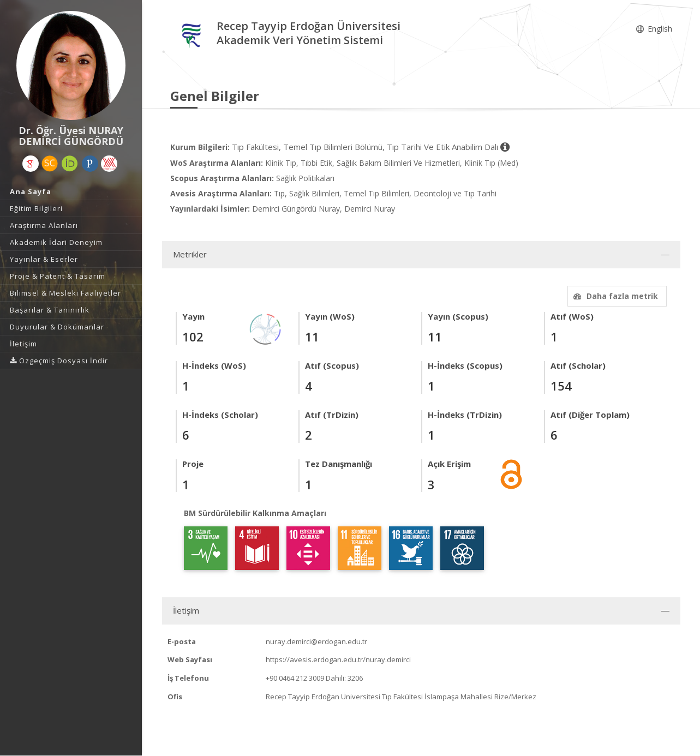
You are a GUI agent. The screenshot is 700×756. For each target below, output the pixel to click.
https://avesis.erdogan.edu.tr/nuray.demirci (338, 659)
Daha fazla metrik (614, 296)
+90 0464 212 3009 (295, 678)
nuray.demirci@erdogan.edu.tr (316, 641)
